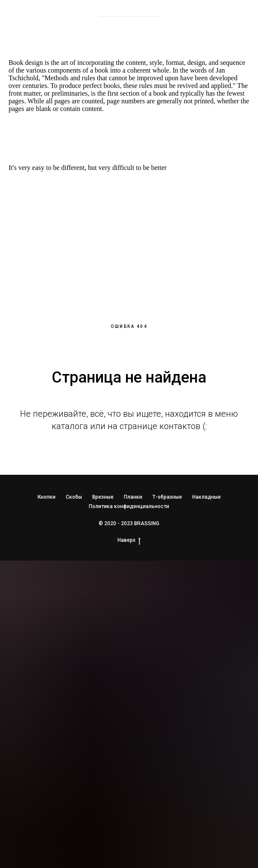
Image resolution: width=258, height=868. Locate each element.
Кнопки (47, 497)
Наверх (129, 540)
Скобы (74, 497)
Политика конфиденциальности (129, 506)
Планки (133, 497)
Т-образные (167, 497)
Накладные (207, 497)
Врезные (103, 497)
